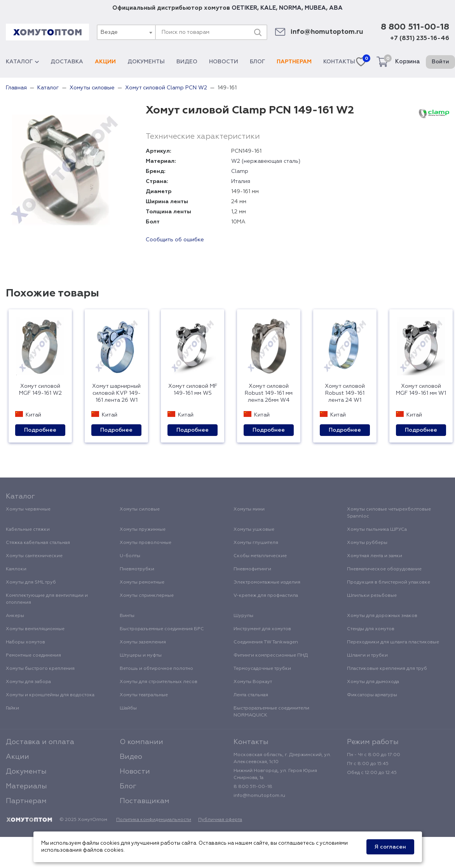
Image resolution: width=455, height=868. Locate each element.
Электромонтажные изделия (267, 582)
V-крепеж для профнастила (266, 596)
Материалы (26, 786)
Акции (105, 62)
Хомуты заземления (143, 642)
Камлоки (16, 569)
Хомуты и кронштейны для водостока (50, 695)
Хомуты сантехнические (34, 556)
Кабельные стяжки (28, 530)
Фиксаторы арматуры (372, 695)
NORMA (290, 8)
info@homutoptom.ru (327, 32)
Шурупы (243, 616)
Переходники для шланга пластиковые (393, 642)
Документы (146, 62)
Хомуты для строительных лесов (159, 682)
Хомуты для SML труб (31, 582)
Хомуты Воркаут (253, 682)
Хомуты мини (249, 509)
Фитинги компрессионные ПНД (271, 655)
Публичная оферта (220, 820)
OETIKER (244, 8)
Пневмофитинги (252, 569)
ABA (336, 8)
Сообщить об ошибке (175, 240)
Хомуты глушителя (256, 543)
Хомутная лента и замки (375, 556)
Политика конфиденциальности (154, 820)
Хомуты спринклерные (147, 596)
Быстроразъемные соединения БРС (162, 629)
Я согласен (390, 847)
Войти (440, 62)
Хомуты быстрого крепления (40, 669)
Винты (127, 616)
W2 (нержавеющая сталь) (266, 161)
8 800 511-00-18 (415, 27)
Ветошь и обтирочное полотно (156, 669)
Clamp (240, 171)
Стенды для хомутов (371, 629)
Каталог (22, 62)
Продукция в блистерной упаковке (389, 582)
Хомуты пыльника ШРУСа (377, 530)
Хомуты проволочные (146, 543)
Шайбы (128, 708)
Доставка (67, 62)
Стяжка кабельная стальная (38, 543)
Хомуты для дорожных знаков (382, 616)
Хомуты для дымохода (373, 682)
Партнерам (294, 62)
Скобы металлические (260, 556)
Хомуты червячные (28, 509)
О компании (141, 742)
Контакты (339, 62)
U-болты (130, 556)
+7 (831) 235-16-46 (420, 38)
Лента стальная (251, 695)
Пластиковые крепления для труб (387, 669)
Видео (187, 62)
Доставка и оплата (40, 742)
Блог (257, 62)
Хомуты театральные (144, 695)
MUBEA (315, 8)
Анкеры (15, 616)
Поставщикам (145, 801)
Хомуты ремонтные (142, 582)
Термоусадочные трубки (262, 669)
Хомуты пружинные (143, 530)
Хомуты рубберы (367, 543)
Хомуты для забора (28, 682)
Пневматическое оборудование (384, 569)
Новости (224, 62)
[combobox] (126, 32)
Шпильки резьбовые (372, 596)
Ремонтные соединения (33, 655)
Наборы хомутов (25, 642)
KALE (268, 8)
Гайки (12, 708)
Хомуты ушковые (254, 530)
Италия (241, 181)
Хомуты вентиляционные (35, 629)
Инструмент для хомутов (262, 629)
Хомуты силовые (140, 509)
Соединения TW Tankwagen (266, 642)
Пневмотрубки (137, 569)
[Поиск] (258, 32)
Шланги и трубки (367, 655)
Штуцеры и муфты (141, 655)
